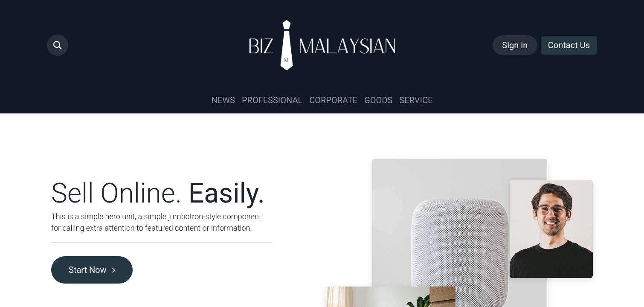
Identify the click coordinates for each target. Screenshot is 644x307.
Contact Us (569, 45)
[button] (58, 45)
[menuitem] (223, 100)
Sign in (515, 45)
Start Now (92, 270)
